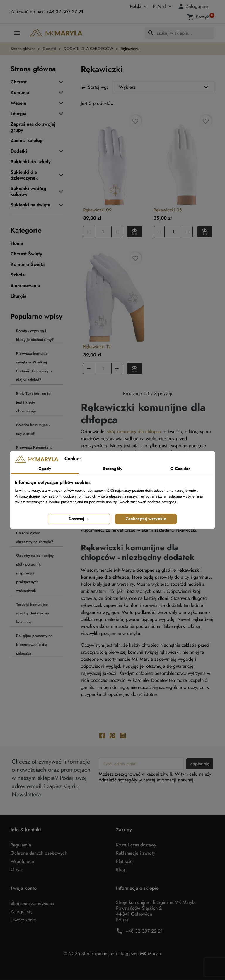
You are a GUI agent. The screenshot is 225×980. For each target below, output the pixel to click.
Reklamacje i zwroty (135, 853)
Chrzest (19, 82)
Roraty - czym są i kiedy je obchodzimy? (35, 335)
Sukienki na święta (30, 205)
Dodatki (19, 151)
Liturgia (18, 114)
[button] (194, 6)
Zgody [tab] (45, 469)
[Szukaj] (180, 33)
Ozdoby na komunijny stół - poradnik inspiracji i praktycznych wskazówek (35, 573)
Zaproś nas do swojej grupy (33, 127)
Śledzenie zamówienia (32, 904)
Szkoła (18, 275)
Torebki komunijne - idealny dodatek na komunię (33, 613)
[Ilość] (103, 232)
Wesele (18, 103)
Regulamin (21, 845)
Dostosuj (79, 519)
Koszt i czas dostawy (136, 845)
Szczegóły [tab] (112, 469)
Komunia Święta (28, 264)
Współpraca (22, 862)
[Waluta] (161, 6)
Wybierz (164, 87)
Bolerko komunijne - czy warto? (33, 429)
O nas (16, 870)
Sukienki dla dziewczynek (24, 175)
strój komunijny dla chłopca (134, 432)
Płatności (125, 862)
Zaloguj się (21, 912)
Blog (121, 870)
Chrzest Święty (26, 254)
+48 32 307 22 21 (144, 931)
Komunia (20, 93)
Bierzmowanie (25, 286)
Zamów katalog (27, 141)
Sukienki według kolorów (28, 192)
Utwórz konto (23, 920)
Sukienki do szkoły (31, 162)
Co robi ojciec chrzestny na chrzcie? (35, 537)
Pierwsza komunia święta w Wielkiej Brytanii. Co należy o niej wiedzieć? (34, 367)
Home (17, 243)
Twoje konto (24, 889)
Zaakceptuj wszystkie (146, 519)
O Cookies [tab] (180, 469)
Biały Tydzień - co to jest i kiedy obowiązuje (33, 402)
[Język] (132, 6)
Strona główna (33, 69)
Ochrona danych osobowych (39, 853)
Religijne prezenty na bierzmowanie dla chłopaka (34, 644)
